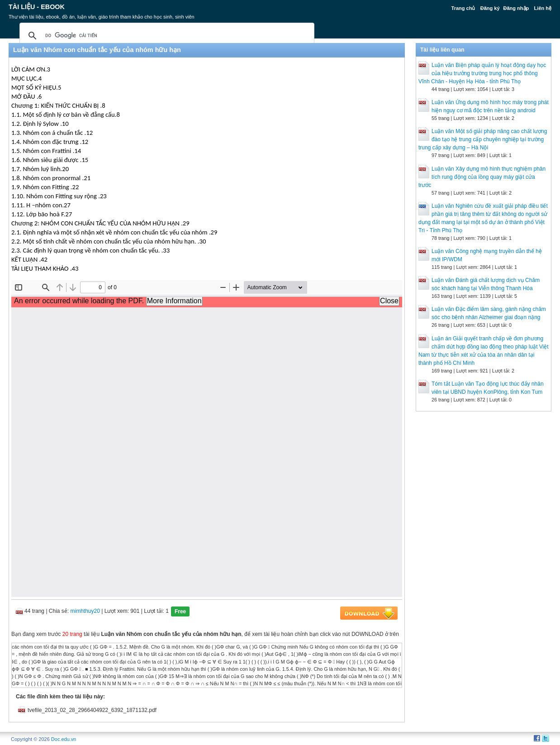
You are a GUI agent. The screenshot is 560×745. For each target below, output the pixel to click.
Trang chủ (463, 8)
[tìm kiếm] (166, 36)
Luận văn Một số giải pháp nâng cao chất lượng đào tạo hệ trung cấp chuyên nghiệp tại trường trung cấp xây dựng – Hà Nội (483, 139)
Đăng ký (490, 8)
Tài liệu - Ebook (37, 7)
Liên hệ (543, 8)
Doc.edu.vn (64, 739)
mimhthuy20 (85, 611)
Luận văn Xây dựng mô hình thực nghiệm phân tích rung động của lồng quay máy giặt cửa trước (482, 177)
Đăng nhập (516, 8)
